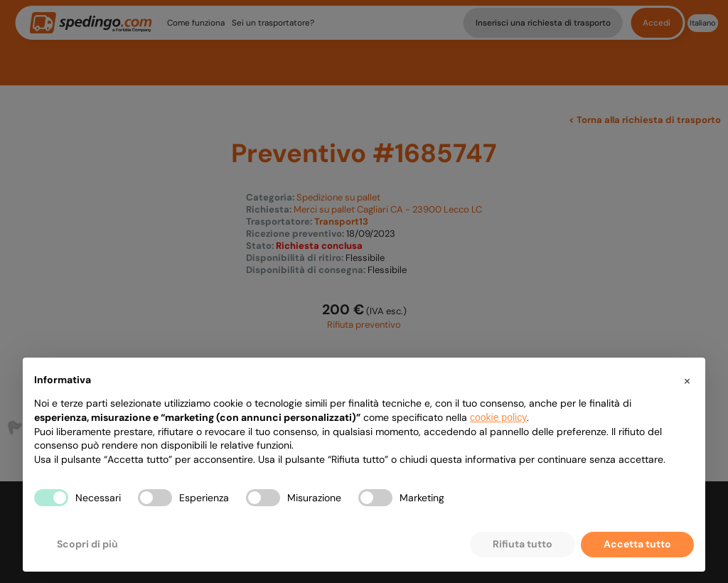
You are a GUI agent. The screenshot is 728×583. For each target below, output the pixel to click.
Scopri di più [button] (87, 544)
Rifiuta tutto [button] (523, 544)
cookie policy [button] (498, 417)
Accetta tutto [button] (637, 544)
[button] (687, 380)
